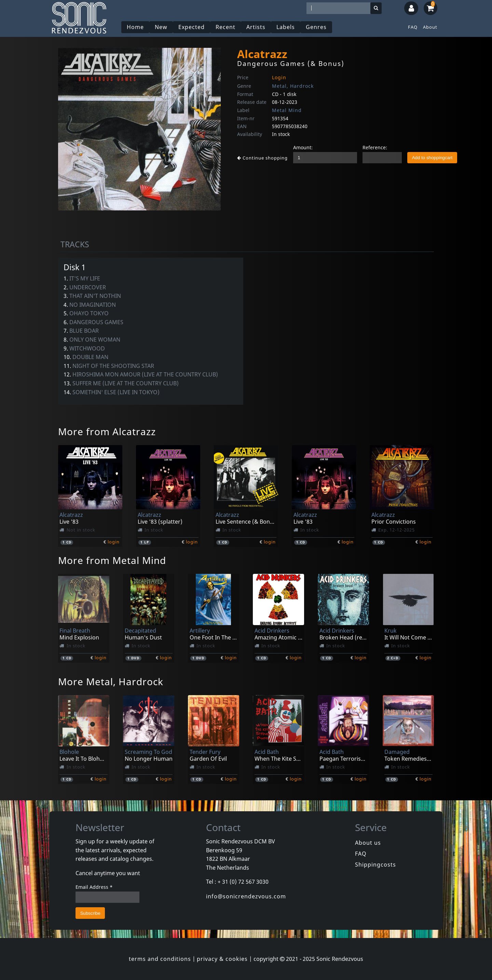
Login (279, 77)
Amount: (303, 147)
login (114, 542)
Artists (256, 27)
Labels (286, 27)
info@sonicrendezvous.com (246, 896)
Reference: (375, 147)
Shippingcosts (375, 865)
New (161, 27)
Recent (225, 27)
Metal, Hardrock (293, 86)
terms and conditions (160, 959)
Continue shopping (262, 158)
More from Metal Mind (112, 560)
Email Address (94, 887)
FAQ (413, 27)
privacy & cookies (222, 959)
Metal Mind (287, 110)
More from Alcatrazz (107, 431)
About (430, 27)
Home (135, 27)
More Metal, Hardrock (111, 681)
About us (368, 843)
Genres (316, 27)
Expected (192, 27)
